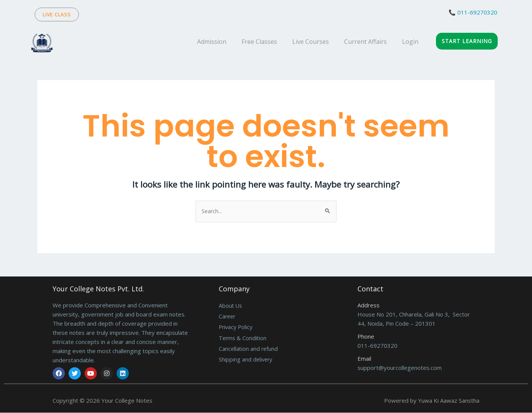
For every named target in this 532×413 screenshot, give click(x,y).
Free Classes (259, 42)
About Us (231, 306)
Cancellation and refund (249, 350)
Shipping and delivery (246, 361)
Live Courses (311, 42)
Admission (212, 42)
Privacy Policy (237, 328)
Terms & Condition (243, 339)
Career (228, 317)
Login (410, 42)
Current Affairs (365, 42)
